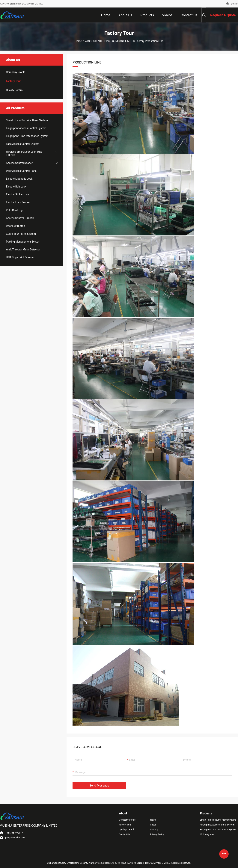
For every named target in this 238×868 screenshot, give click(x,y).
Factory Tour (13, 81)
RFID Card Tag (14, 210)
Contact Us (125, 834)
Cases (153, 825)
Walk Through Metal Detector (23, 249)
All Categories (207, 834)
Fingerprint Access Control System (26, 128)
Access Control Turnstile (20, 218)
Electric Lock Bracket (18, 202)
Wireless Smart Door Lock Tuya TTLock (24, 153)
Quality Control (15, 90)
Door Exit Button (15, 226)
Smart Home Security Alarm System (27, 120)
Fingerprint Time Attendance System (27, 136)
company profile (16, 72)
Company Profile (127, 820)
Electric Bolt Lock (16, 187)
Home (78, 41)
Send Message (99, 785)
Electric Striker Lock (18, 194)
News (153, 820)
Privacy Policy (157, 834)
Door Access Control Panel (22, 171)
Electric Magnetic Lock (19, 179)
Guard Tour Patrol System (21, 234)
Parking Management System (23, 242)
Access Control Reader (19, 163)
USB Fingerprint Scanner (20, 257)
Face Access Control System (23, 144)
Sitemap (154, 830)
